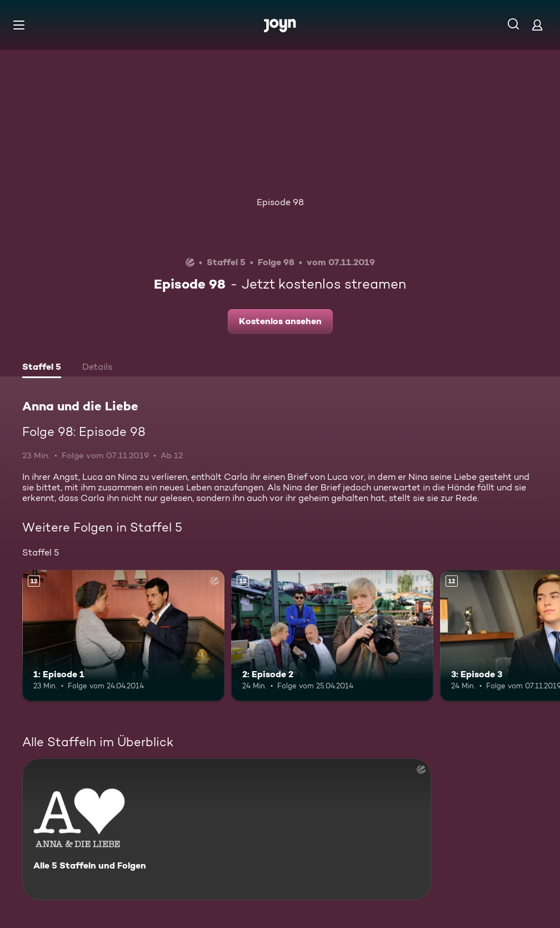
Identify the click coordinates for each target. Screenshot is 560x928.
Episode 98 (280, 202)
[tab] (42, 368)
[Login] (537, 25)
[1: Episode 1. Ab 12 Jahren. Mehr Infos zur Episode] (123, 636)
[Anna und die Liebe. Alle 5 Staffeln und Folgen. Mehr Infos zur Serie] (227, 829)
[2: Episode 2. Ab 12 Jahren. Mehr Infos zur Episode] (332, 636)
